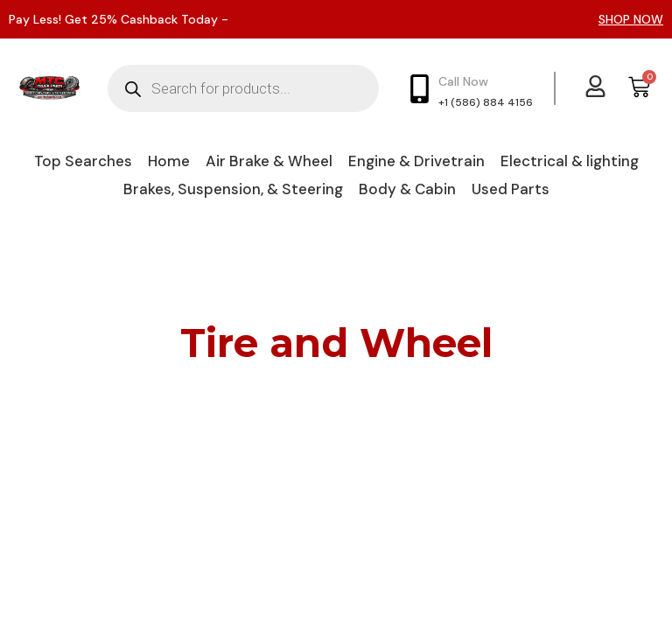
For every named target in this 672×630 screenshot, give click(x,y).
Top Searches (83, 161)
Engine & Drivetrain (416, 161)
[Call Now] (420, 89)
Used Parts (511, 189)
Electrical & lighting (570, 161)
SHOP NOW (631, 19)
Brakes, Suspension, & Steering (233, 189)
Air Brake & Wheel (269, 161)
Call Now (463, 81)
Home (169, 161)
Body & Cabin (407, 189)
